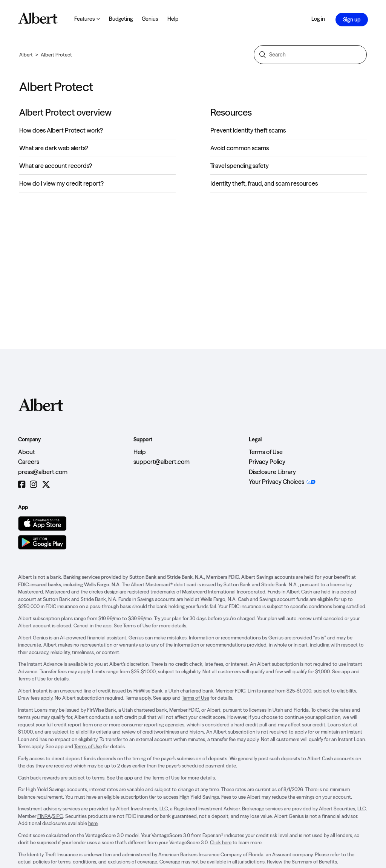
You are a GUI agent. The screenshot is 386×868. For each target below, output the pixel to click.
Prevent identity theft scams (248, 130)
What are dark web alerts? (54, 148)
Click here (221, 842)
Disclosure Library (272, 472)
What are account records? (56, 166)
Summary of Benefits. (315, 862)
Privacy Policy (267, 462)
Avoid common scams (240, 148)
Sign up (352, 20)
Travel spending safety (240, 166)
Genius (150, 19)
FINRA (44, 816)
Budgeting (121, 19)
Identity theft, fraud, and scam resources (264, 183)
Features (87, 19)
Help (173, 19)
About (27, 452)
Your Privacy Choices (276, 482)
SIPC (58, 816)
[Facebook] (22, 484)
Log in (318, 19)
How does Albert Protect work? (61, 130)
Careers (29, 462)
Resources (231, 112)
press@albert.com (43, 472)
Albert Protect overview (65, 112)
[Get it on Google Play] (42, 542)
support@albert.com (162, 462)
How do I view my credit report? (61, 183)
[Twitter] (46, 484)
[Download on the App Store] (42, 523)
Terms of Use (266, 452)
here (93, 823)
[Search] (310, 55)
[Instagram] (33, 484)
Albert (26, 55)
